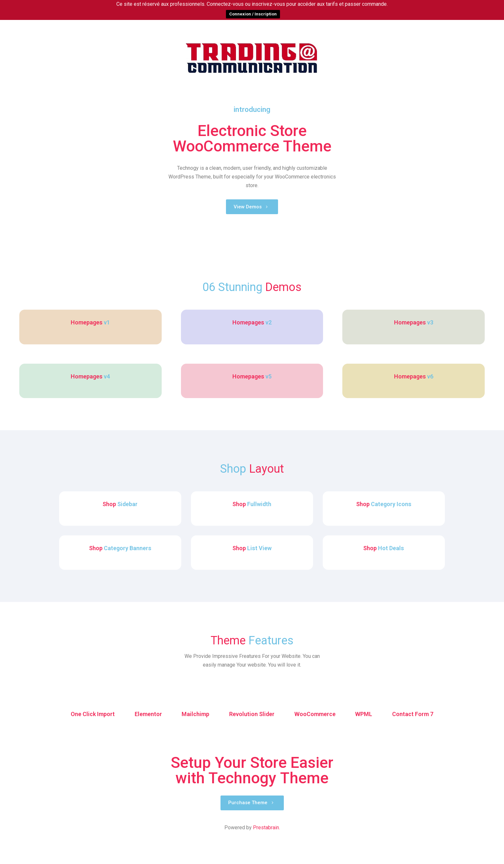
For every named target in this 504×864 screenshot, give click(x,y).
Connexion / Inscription (253, 14)
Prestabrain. (266, 855)
